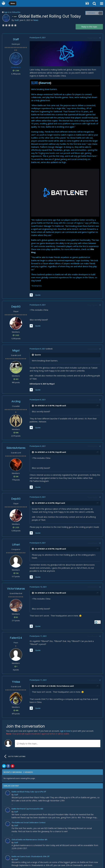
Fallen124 (16, 632)
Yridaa (16, 676)
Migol (16, 344)
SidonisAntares (16, 442)
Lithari (16, 539)
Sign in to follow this (12, 12)
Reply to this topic (89, 27)
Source (45, 83)
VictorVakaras (16, 583)
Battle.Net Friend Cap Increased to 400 (27, 803)
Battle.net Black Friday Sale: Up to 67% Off (29, 786)
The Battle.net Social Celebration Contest (29, 816)
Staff (17, 20)
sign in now (65, 725)
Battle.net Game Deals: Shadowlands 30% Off (30, 850)
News (36, 20)
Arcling (16, 395)
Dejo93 (16, 301)
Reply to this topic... (27, 737)
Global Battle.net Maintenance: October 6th (29, 833)
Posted (38, 38)
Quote (38, 289)
